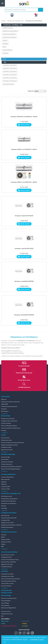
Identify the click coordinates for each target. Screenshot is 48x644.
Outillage (24, 624)
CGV (2, 616)
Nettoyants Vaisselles (7, 462)
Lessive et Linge (5, 457)
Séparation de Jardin (7, 564)
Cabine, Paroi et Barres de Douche (10, 402)
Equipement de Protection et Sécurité (11, 525)
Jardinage (25, 626)
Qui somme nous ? (6, 611)
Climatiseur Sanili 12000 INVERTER (24, 315)
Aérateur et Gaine (6, 542)
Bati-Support (5, 411)
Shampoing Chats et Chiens (9, 581)
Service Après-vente (24, 380)
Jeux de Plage (5, 603)
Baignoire (4, 399)
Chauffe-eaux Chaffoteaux (9, 34)
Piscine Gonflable (6, 601)
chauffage (5, 44)
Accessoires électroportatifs (9, 518)
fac (16, 633)
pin (24, 633)
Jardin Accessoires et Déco (9, 552)
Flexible (3, 544)
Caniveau (4, 535)
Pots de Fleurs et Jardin (8, 555)
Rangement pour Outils (7, 523)
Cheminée (5, 53)
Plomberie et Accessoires (9, 532)
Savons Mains (5, 460)
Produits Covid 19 (7, 593)
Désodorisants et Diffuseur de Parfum (12, 467)
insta (32, 633)
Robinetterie (25, 621)
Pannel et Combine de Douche (9, 407)
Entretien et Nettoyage (8, 454)
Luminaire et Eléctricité (8, 474)
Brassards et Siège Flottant (9, 608)
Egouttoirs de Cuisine (7, 450)
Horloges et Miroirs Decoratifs (9, 421)
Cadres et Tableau (6, 423)
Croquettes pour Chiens (8, 576)
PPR (2, 547)
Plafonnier (4, 484)
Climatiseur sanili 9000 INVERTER (24, 281)
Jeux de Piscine (5, 605)
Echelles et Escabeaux (7, 527)
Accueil (3, 21)
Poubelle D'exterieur (7, 567)
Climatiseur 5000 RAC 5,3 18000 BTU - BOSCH (24, 117)
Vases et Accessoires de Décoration (11, 428)
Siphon (3, 537)
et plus (8, 84)
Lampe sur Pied (5, 489)
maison (3, 624)
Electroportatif (5, 516)
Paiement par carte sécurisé (24, 373)
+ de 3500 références (24, 387)
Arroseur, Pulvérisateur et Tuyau (10, 560)
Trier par (31, 91)
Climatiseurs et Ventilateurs (10, 37)
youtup (28, 633)
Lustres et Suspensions (7, 477)
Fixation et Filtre (6, 540)
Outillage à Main (6, 520)
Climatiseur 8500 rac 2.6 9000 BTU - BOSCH (24, 150)
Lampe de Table (6, 487)
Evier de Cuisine (5, 438)
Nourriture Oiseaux (6, 586)
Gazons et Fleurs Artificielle (8, 562)
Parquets (4, 431)
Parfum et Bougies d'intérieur (9, 426)
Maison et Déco (6, 416)
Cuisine (3, 435)
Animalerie (5, 571)
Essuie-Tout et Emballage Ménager (11, 469)
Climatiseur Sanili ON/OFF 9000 (24, 216)
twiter (20, 633)
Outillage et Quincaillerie (9, 513)
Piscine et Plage (6, 596)
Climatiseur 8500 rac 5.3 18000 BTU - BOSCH (24, 182)
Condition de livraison (7, 614)
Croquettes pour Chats (7, 574)
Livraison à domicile (24, 366)
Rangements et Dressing (8, 419)
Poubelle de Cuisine (6, 447)
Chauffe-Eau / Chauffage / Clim (15, 21)
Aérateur (5, 41)
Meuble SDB (4, 404)
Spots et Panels (5, 479)
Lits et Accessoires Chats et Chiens (11, 579)
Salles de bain (6, 397)
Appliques (4, 482)
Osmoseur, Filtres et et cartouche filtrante (13, 443)
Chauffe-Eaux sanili (8, 28)
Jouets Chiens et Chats (7, 584)
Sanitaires (4, 409)
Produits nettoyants (7, 464)
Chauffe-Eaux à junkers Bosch (10, 31)
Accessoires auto (6, 590)
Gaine (4, 47)
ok (5, 642)
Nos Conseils (5, 619)
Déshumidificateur (7, 50)
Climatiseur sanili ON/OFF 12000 (24, 249)
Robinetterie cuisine (7, 440)
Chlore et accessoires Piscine (9, 598)
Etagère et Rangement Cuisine (9, 445)
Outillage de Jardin (6, 557)
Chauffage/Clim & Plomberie (9, 626)
